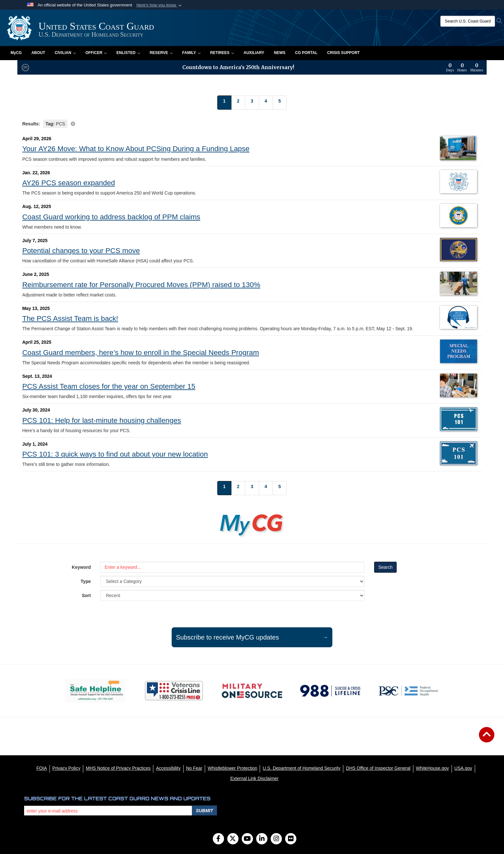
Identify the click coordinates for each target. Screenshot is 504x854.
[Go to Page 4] (266, 103)
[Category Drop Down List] (232, 581)
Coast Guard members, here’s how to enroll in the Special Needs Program (140, 353)
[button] (160, 5)
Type (86, 581)
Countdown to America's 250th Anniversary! (238, 67)
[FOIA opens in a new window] (42, 768)
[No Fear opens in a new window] (194, 768)
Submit (204, 811)
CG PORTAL (306, 53)
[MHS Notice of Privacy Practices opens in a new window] (118, 768)
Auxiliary (254, 53)
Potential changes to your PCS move (81, 251)
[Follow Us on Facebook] (218, 839)
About (38, 53)
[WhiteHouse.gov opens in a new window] (432, 768)
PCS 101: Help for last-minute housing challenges (102, 420)
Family (191, 53)
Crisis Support (343, 53)
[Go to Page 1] (224, 103)
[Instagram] (276, 839)
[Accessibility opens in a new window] (168, 768)
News (280, 53)
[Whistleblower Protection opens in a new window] (232, 768)
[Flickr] (291, 839)
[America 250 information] (25, 68)
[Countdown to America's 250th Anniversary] (465, 68)
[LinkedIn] (262, 839)
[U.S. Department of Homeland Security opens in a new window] (301, 768)
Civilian (65, 53)
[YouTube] (247, 839)
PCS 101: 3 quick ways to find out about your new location (115, 454)
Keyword (81, 567)
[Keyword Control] (232, 567)
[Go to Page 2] (238, 103)
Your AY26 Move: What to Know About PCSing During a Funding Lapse (136, 149)
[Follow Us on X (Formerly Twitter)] (233, 839)
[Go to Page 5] (280, 103)
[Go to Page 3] (252, 103)
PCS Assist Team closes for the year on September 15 (109, 386)
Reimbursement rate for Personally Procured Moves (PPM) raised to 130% (141, 285)
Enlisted (128, 53)
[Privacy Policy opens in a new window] (66, 768)
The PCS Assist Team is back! (70, 318)
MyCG (16, 53)
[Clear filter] (252, 123)
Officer (96, 53)
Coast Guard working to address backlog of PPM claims (111, 217)
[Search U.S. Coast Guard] (468, 21)
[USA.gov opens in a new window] (463, 768)
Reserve (161, 53)
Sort (86, 595)
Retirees (222, 53)
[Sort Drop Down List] (232, 595)
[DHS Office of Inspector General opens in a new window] (378, 768)
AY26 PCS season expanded (68, 183)
